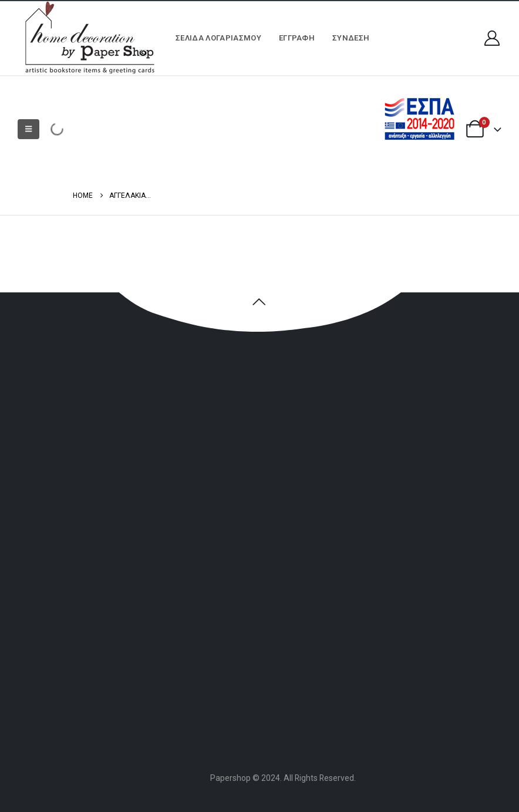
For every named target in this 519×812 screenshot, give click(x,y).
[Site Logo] (88, 38)
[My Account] (492, 38)
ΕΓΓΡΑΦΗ (297, 38)
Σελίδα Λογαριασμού (218, 38)
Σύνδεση (351, 38)
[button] (28, 129)
